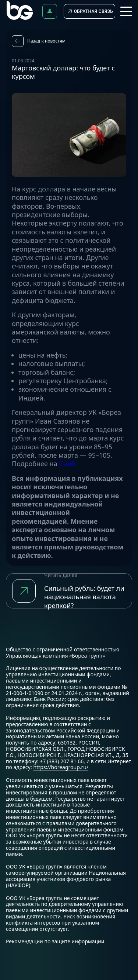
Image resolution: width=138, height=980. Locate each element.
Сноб (67, 464)
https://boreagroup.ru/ (61, 767)
